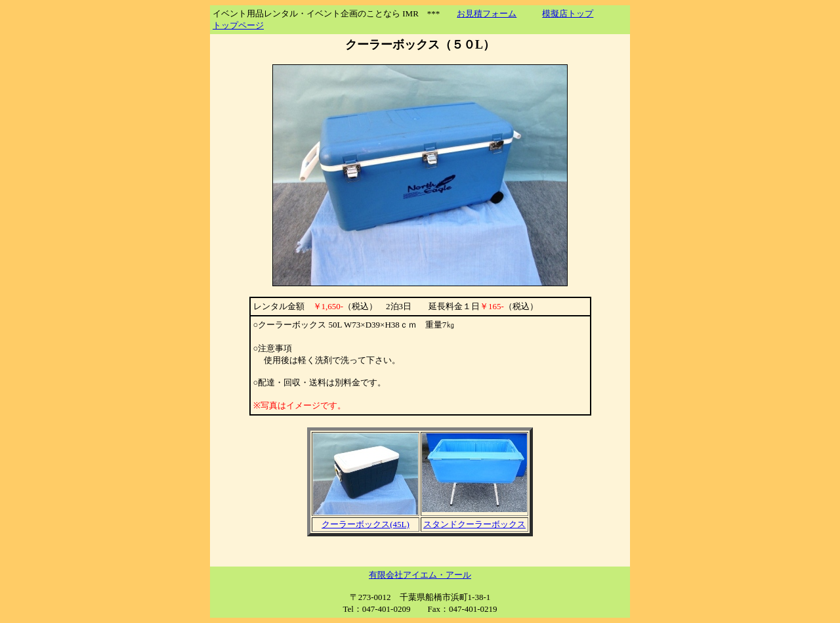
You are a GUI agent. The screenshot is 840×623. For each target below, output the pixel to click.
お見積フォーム (487, 13)
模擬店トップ (568, 13)
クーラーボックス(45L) (366, 524)
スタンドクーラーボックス (474, 524)
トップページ (238, 25)
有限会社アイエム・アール (420, 575)
